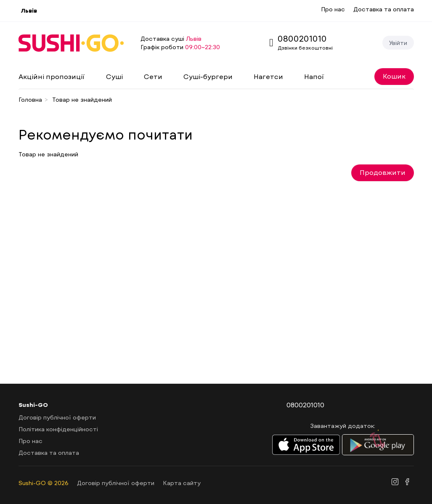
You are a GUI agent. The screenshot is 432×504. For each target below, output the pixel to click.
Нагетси (268, 76)
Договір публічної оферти (57, 417)
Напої (314, 76)
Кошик (394, 76)
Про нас (333, 9)
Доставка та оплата (384, 9)
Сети (153, 76)
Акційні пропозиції (52, 76)
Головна (30, 99)
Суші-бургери (208, 76)
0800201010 (302, 38)
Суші (114, 76)
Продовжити (383, 172)
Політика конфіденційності (58, 429)
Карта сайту (182, 483)
